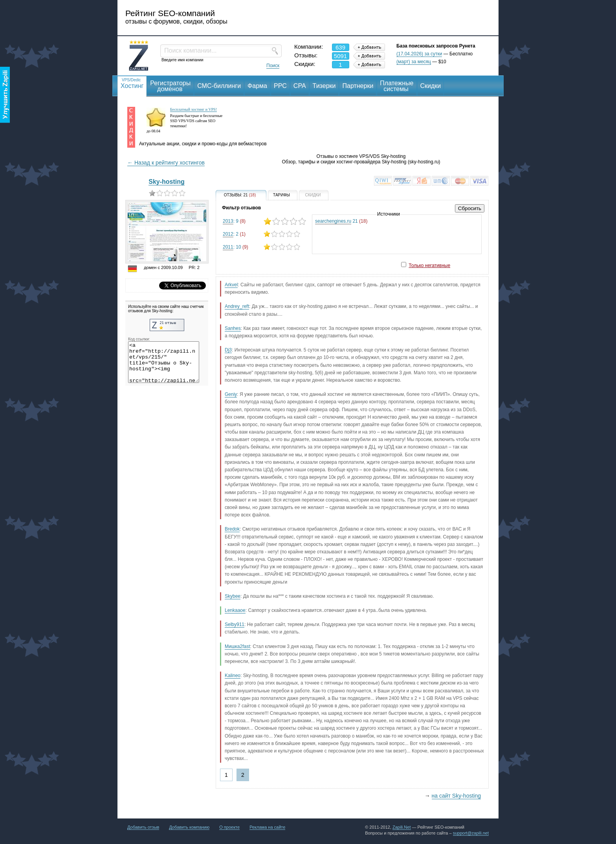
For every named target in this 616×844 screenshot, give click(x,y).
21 (341, 221)
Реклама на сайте (267, 827)
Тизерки (324, 86)
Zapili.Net (401, 827)
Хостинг (132, 83)
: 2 (264, 234)
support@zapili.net (471, 833)
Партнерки (358, 86)
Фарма (257, 86)
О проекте (229, 827)
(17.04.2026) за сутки (419, 54)
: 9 (264, 221)
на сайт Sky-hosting (456, 796)
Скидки (431, 86)
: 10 (264, 247)
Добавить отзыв (143, 827)
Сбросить (470, 208)
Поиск (273, 66)
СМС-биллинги (219, 86)
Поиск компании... (190, 50)
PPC (280, 86)
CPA (300, 86)
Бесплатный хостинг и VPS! (193, 109)
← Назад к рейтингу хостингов (166, 163)
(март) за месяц (414, 62)
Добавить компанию (189, 827)
